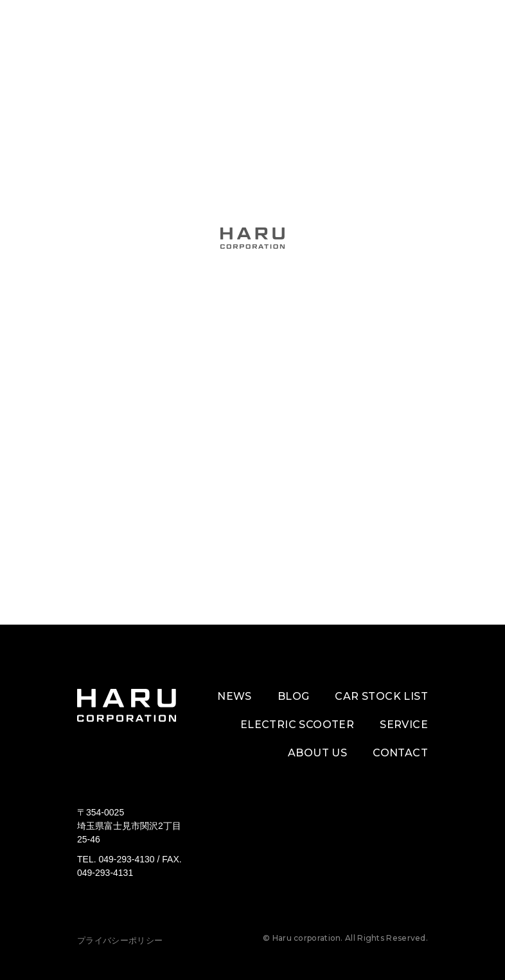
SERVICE (404, 725)
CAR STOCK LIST (381, 696)
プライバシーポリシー (120, 940)
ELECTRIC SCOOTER (297, 725)
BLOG (294, 696)
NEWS (235, 696)
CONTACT (400, 753)
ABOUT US (317, 753)
